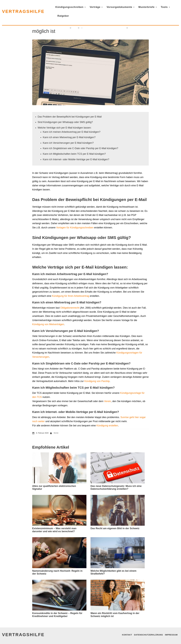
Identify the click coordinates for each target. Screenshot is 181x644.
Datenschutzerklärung (148, 635)
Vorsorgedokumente (121, 7)
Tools (166, 7)
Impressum (171, 635)
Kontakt (127, 635)
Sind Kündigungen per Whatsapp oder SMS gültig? (65, 122)
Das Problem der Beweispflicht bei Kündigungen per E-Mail (70, 117)
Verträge (97, 7)
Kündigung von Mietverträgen (48, 324)
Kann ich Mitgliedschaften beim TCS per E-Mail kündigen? (74, 154)
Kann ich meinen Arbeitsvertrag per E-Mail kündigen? (72, 132)
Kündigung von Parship (97, 381)
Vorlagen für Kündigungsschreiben (75, 228)
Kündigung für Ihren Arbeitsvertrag (71, 296)
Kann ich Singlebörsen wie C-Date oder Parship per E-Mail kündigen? (80, 148)
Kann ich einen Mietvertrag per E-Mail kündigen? (69, 137)
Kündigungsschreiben (71, 7)
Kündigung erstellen (107, 426)
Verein (108, 401)
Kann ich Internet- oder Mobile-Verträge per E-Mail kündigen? (76, 159)
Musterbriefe (148, 7)
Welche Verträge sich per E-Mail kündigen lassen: (65, 128)
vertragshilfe (24, 11)
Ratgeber (64, 16)
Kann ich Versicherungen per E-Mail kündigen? (68, 143)
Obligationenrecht (70, 308)
